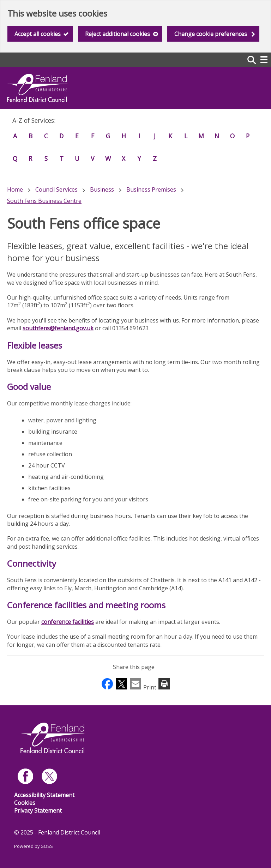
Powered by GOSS (34, 846)
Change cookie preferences (211, 34)
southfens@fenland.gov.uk (58, 328)
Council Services (56, 189)
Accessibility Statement (44, 795)
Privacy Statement (38, 810)
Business (102, 189)
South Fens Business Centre (44, 201)
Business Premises (151, 189)
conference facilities (68, 622)
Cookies (25, 803)
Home (15, 189)
